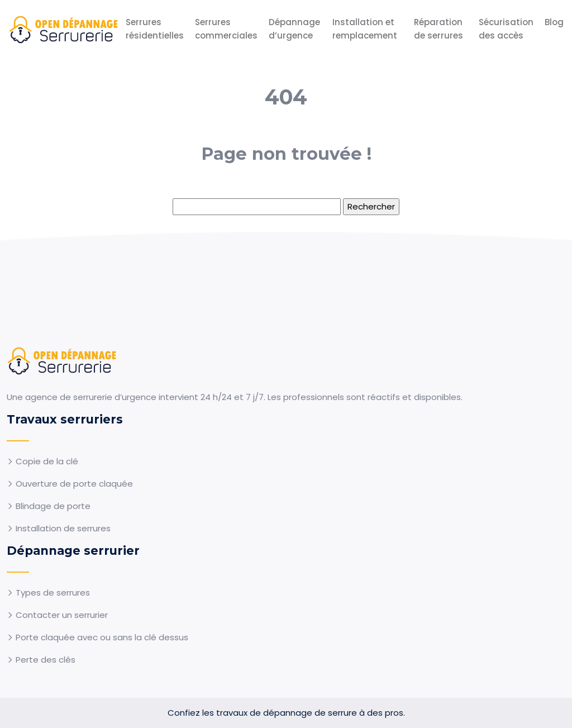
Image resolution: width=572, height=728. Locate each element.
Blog (554, 22)
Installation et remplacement (365, 29)
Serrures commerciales (226, 29)
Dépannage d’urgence (294, 29)
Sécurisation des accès (506, 29)
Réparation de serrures (438, 29)
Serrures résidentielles (155, 29)
